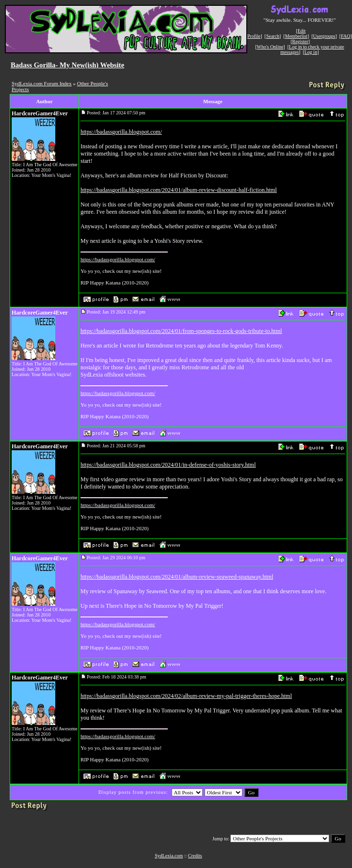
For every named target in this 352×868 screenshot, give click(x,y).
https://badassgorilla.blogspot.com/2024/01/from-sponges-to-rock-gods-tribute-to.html (181, 331)
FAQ (345, 36)
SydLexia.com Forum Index (42, 83)
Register (300, 41)
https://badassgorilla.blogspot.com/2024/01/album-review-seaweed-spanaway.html (177, 577)
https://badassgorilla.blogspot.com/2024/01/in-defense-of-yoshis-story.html (168, 465)
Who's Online (270, 47)
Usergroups (324, 36)
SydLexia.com (169, 856)
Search (273, 36)
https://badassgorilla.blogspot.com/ (121, 132)
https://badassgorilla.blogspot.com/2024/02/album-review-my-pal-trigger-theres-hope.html (186, 696)
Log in (311, 52)
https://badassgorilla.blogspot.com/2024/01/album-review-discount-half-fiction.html (179, 190)
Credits (195, 856)
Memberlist (296, 36)
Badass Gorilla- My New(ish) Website (67, 65)
